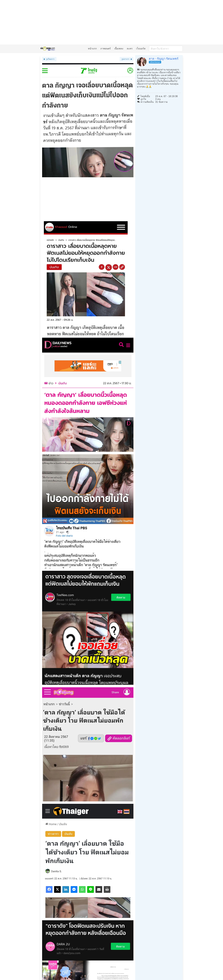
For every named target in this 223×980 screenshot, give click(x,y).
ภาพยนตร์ (106, 49)
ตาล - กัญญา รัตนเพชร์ (164, 59)
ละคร (130, 49)
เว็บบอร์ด (141, 49)
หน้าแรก (92, 49)
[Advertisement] (111, 22)
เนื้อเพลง (119, 49)
